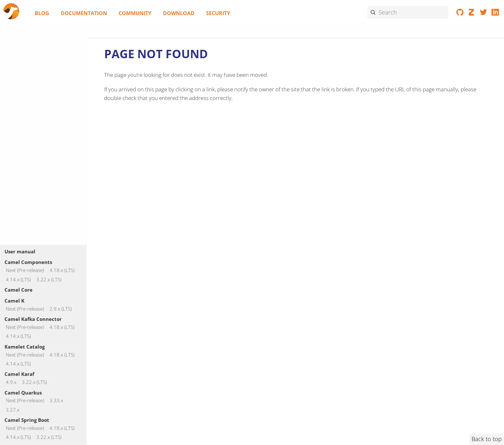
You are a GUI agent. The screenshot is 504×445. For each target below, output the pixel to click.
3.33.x (56, 401)
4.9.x (11, 382)
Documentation (84, 13)
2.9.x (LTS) (61, 309)
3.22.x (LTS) (49, 280)
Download (179, 13)
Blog (42, 13)
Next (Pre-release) (25, 271)
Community (135, 13)
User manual (20, 251)
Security (218, 13)
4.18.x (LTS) (62, 271)
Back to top (487, 439)
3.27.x (13, 410)
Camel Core (18, 290)
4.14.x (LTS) (18, 280)
